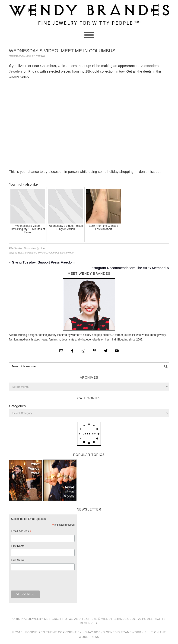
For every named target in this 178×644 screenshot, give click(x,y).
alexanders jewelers (36, 253)
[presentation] (46, 582)
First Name (18, 546)
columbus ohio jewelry (61, 253)
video (43, 248)
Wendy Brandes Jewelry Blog (89, 12)
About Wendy (31, 248)
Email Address (21, 532)
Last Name (18, 560)
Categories (17, 406)
